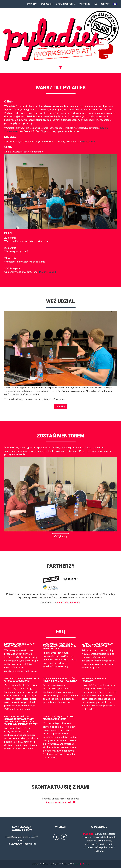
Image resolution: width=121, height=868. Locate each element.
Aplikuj (60, 406)
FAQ (95, 4)
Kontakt (105, 4)
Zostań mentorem (66, 4)
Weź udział (47, 4)
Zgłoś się (61, 536)
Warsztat (32, 4)
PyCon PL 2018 (48, 272)
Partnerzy (84, 4)
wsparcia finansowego (68, 602)
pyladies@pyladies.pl (82, 864)
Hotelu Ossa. (88, 141)
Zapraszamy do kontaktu (61, 802)
